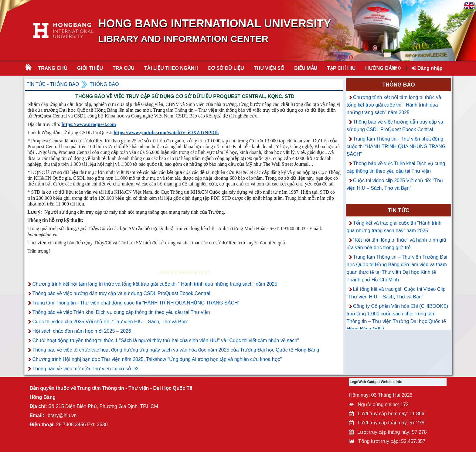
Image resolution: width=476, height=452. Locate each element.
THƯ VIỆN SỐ (269, 68)
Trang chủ (53, 68)
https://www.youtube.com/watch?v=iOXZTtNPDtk (166, 133)
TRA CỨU (124, 68)
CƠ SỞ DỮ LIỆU (226, 68)
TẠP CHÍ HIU (341, 68)
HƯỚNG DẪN (380, 68)
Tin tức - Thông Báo (53, 84)
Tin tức (399, 210)
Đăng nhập (427, 68)
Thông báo (104, 84)
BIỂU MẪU (306, 68)
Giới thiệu (90, 68)
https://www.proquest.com (88, 124)
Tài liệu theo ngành (171, 68)
